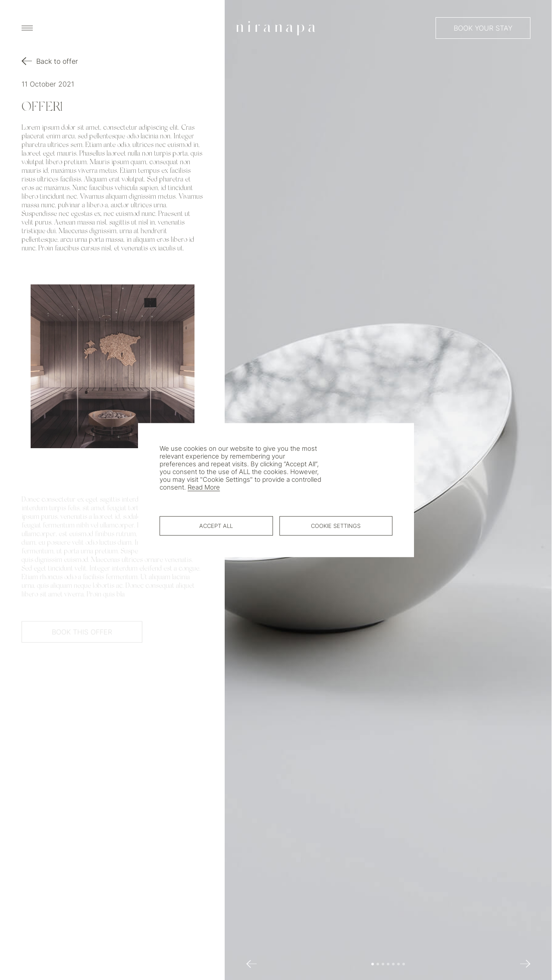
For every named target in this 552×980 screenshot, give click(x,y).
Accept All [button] (216, 525)
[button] (373, 964)
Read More (204, 487)
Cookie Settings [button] (336, 525)
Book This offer (82, 634)
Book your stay (483, 28)
